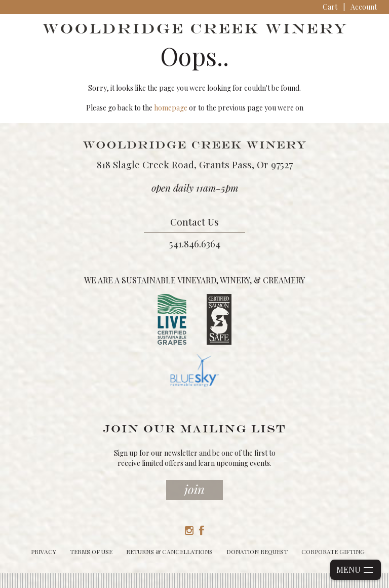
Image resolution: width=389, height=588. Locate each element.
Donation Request (257, 552)
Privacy (44, 552)
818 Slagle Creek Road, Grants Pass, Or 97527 (195, 164)
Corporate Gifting (333, 552)
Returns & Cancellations (169, 552)
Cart (330, 7)
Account (364, 7)
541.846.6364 (195, 243)
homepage (171, 108)
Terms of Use (91, 552)
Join (194, 489)
